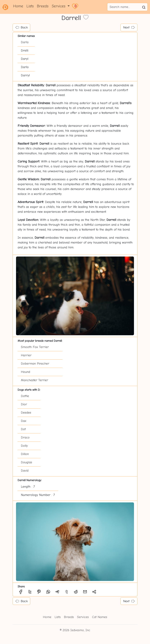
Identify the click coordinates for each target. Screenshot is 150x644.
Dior (24, 404)
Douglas (26, 462)
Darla (25, 42)
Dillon (25, 454)
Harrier (26, 355)
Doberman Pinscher (35, 364)
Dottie (25, 396)
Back (22, 27)
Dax (24, 421)
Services (83, 617)
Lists (30, 6)
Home (18, 6)
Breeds (43, 6)
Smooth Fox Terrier (35, 347)
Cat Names (100, 617)
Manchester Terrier (34, 380)
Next (129, 27)
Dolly (24, 446)
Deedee (26, 413)
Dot (23, 429)
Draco (25, 437)
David (25, 471)
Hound (25, 372)
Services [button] (59, 6)
